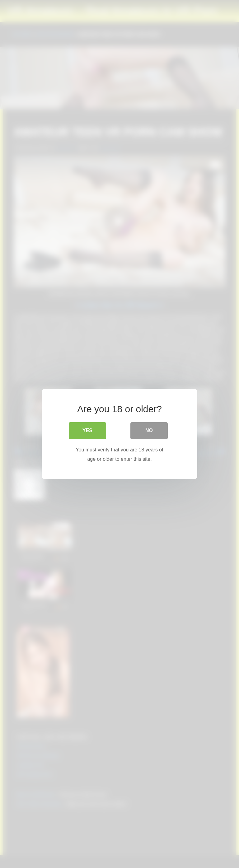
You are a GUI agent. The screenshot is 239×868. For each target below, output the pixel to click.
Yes (87, 430)
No (149, 430)
